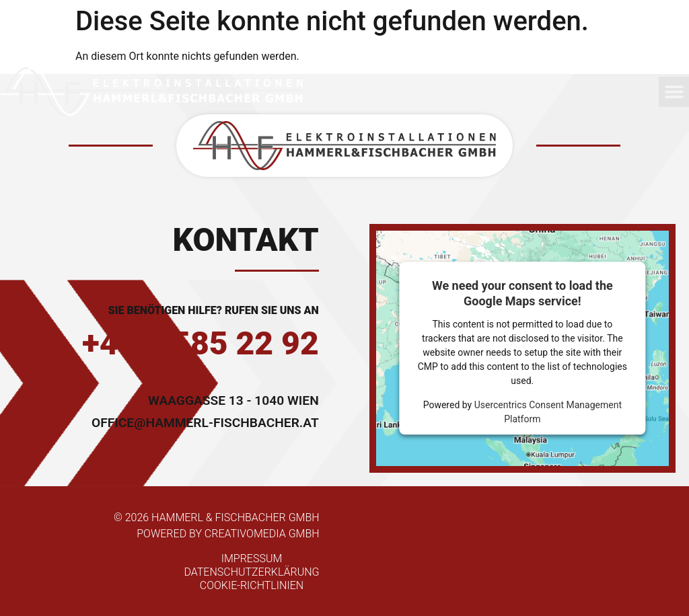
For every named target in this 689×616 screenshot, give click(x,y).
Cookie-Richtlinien (252, 585)
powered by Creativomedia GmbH (228, 534)
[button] (674, 92)
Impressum (252, 559)
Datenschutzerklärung (251, 572)
